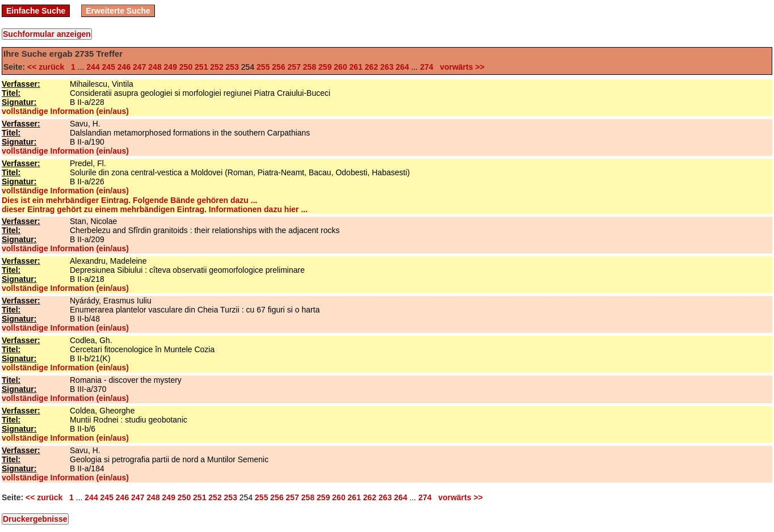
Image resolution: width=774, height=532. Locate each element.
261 (356, 67)
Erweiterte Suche (118, 11)
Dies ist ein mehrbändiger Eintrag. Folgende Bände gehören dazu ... (129, 200)
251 (201, 67)
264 (402, 67)
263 (387, 67)
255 (263, 67)
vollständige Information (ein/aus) (65, 111)
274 (426, 67)
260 (340, 67)
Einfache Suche (36, 11)
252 (216, 67)
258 (310, 67)
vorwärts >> (460, 67)
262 (371, 67)
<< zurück (48, 67)
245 (109, 67)
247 (139, 67)
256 (278, 67)
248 (155, 67)
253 (232, 67)
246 (124, 67)
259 (325, 67)
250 (186, 67)
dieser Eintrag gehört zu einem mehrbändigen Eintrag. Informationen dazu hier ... (155, 209)
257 (294, 67)
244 (93, 67)
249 (171, 67)
